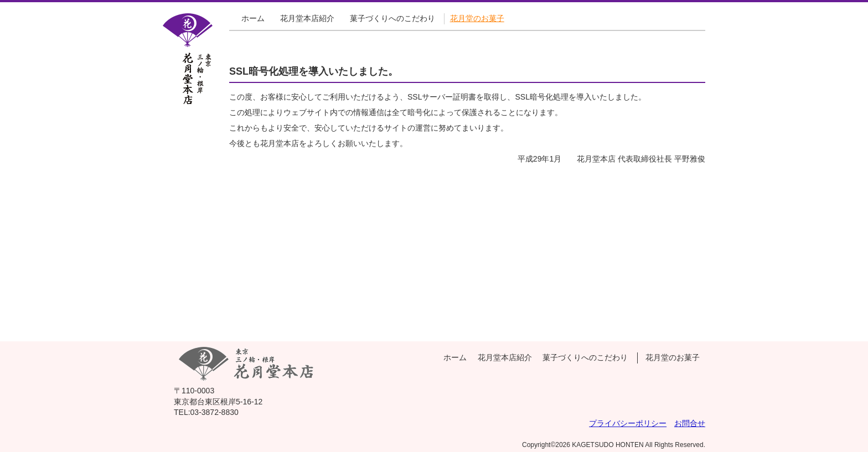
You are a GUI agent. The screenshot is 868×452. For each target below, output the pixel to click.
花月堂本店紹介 (307, 18)
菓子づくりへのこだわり (392, 18)
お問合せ (690, 423)
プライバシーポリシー (628, 423)
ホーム (253, 18)
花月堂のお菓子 (477, 18)
